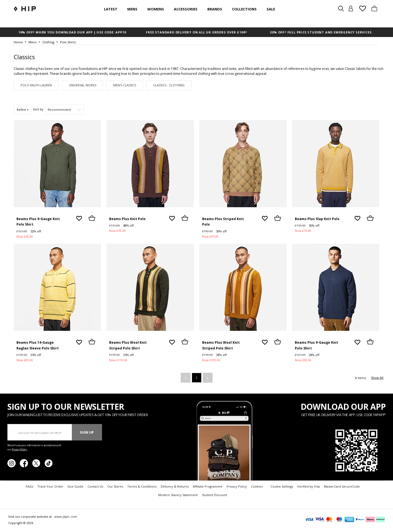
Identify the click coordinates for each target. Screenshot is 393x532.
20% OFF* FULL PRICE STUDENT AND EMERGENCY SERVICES (321, 32)
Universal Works (83, 85)
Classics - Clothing (169, 85)
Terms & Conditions (142, 486)
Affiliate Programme (208, 486)
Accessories (186, 9)
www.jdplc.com (65, 517)
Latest (111, 9)
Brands (215, 9)
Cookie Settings (282, 486)
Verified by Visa (309, 486)
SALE (271, 9)
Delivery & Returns (175, 486)
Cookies (257, 486)
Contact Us (95, 486)
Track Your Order (50, 486)
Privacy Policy (237, 486)
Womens (156, 9)
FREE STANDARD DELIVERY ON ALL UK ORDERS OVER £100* (196, 32)
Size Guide (75, 486)
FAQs (29, 486)
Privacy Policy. (20, 449)
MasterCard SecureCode (342, 486)
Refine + (23, 109)
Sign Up (87, 432)
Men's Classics (125, 85)
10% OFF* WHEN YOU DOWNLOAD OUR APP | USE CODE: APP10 (72, 32)
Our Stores (115, 486)
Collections (244, 9)
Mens (132, 9)
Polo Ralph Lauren (36, 85)
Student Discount (214, 495)
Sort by (38, 109)
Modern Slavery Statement (178, 495)
